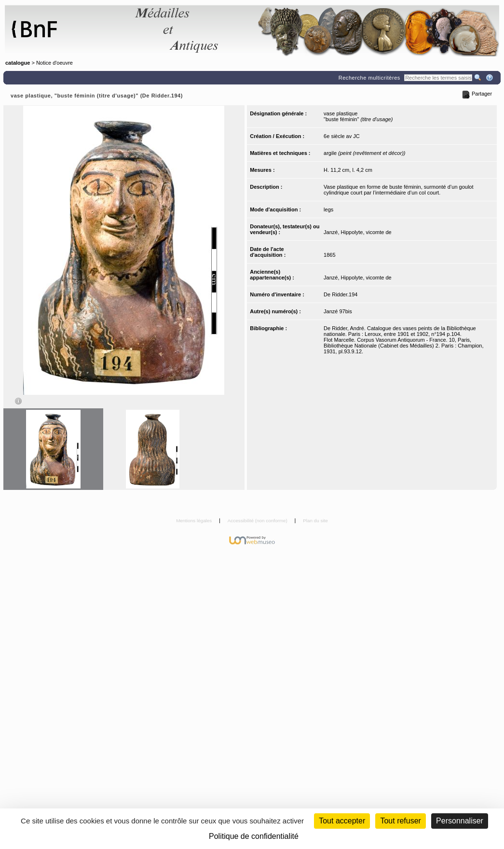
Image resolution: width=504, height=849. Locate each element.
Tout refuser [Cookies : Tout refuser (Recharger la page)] (400, 821)
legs (328, 209)
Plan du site (315, 521)
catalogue (18, 63)
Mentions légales (195, 521)
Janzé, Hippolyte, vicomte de (358, 232)
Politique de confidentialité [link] (254, 836)
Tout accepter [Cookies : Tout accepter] (342, 821)
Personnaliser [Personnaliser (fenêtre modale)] (460, 821)
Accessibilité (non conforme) (258, 521)
